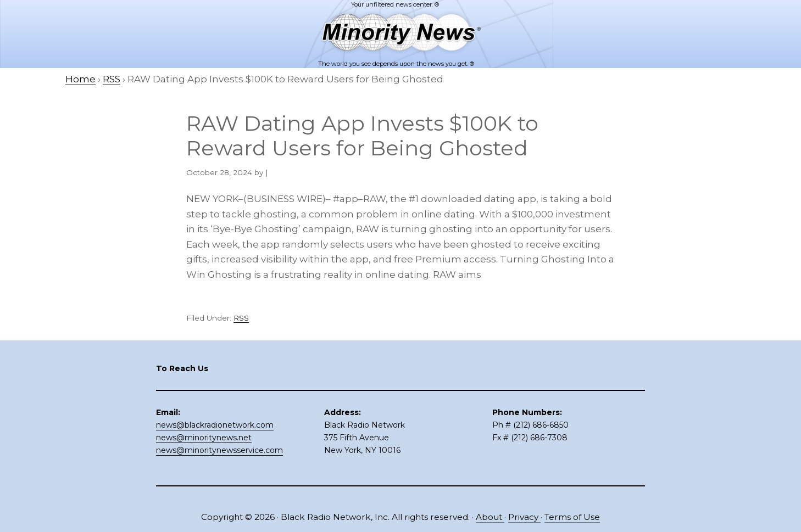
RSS (241, 318)
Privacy (524, 517)
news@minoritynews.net (204, 438)
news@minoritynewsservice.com (219, 450)
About (490, 517)
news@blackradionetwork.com (215, 425)
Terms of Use (572, 517)
